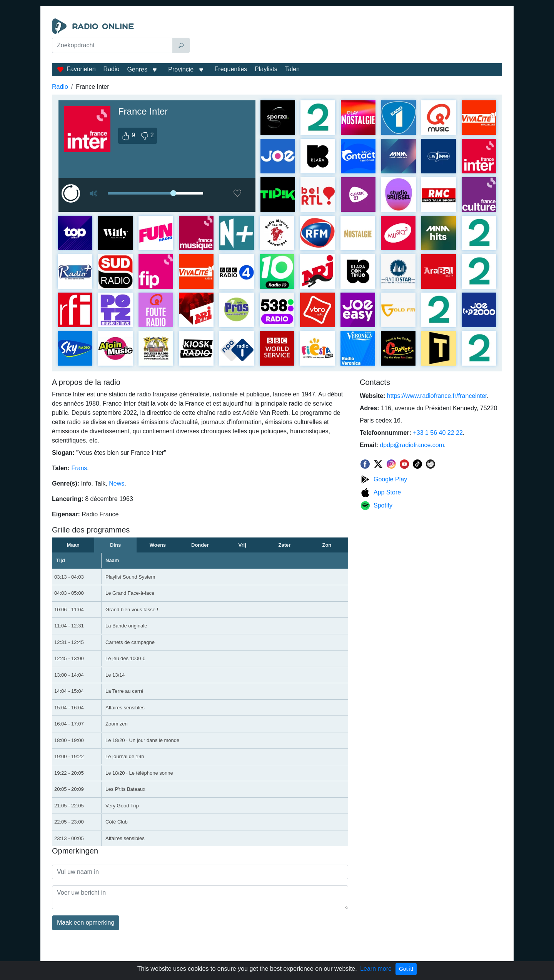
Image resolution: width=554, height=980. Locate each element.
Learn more (376, 969)
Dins (115, 545)
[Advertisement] (348, 38)
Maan (73, 545)
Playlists (266, 69)
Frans (79, 468)
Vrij (242, 545)
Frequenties (231, 69)
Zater (285, 545)
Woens (158, 545)
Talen (292, 69)
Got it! (406, 969)
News (117, 483)
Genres (137, 69)
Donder (200, 545)
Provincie (182, 69)
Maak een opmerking (86, 923)
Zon (327, 545)
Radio (112, 69)
